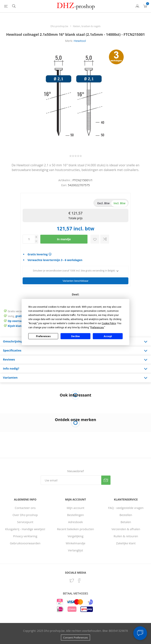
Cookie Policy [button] (109, 323)
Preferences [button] (97, 328)
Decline (75, 336)
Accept (108, 336)
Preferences (43, 336)
